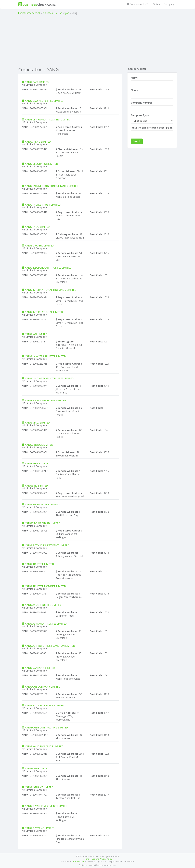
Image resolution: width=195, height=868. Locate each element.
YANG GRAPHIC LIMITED (39, 245)
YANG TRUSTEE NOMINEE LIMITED (45, 586)
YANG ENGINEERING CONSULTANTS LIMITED (52, 186)
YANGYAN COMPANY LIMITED (43, 687)
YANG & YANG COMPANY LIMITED (45, 705)
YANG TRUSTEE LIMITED (39, 564)
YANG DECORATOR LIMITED (41, 164)
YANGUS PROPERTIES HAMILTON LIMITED (50, 646)
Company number (142, 103)
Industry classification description (152, 128)
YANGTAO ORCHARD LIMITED (43, 523)
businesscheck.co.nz (29, 13)
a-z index (48, 13)
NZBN (134, 78)
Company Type (140, 115)
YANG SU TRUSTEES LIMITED (42, 504)
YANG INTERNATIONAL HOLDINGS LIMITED (51, 290)
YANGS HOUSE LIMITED (39, 445)
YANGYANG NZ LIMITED (39, 787)
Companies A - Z (137, 4)
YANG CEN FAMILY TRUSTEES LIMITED (48, 119)
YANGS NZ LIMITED (36, 486)
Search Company (164, 4)
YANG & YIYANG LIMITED (40, 828)
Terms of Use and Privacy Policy (98, 859)
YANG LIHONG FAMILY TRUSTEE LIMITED (49, 378)
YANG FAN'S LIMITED (37, 227)
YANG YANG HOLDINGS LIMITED (44, 746)
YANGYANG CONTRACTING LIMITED (46, 727)
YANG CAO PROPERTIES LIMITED (44, 101)
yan (67, 13)
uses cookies (78, 861)
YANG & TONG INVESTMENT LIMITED (47, 545)
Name (134, 90)
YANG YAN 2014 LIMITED (40, 668)
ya (61, 13)
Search (137, 141)
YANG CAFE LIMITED (37, 82)
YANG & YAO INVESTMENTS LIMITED (47, 806)
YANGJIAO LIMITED (36, 334)
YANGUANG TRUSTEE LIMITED (43, 605)
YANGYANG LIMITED (37, 768)
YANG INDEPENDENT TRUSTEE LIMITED (48, 268)
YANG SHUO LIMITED (38, 463)
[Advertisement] (98, 40)
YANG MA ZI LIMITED (37, 423)
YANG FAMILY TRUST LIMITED (43, 205)
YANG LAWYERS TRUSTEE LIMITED (45, 356)
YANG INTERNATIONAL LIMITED (44, 312)
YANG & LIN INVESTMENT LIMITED (45, 400)
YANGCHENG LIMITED (38, 142)
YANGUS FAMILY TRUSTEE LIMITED (46, 624)
